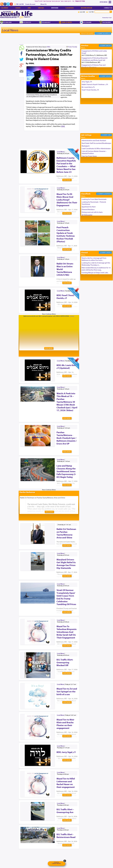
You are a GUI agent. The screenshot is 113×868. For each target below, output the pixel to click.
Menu (106, 2)
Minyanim (55, 8)
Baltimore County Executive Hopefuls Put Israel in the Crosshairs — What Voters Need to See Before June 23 (66, 165)
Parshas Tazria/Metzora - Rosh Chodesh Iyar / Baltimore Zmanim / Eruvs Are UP (67, 438)
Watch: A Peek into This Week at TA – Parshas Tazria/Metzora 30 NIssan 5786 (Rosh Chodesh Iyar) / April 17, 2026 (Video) (67, 402)
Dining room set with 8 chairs (92, 212)
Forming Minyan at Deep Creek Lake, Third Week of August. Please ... (95, 274)
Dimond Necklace (88, 209)
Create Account (30, 4)
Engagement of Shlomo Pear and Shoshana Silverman (94, 66)
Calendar (4, 8)
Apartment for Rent (89, 207)
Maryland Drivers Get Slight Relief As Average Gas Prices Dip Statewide (66, 564)
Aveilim (108, 76)
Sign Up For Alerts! (87, 33)
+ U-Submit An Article (103, 33)
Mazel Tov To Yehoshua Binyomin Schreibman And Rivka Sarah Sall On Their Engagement (67, 632)
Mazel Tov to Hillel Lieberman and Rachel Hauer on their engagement (66, 783)
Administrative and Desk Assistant (94, 140)
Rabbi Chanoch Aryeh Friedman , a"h (95, 84)
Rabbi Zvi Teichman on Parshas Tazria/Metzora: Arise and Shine (66, 533)
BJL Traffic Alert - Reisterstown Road (66, 836)
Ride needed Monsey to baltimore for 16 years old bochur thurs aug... (96, 269)
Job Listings (86, 135)
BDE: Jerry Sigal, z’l (66, 752)
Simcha (108, 45)
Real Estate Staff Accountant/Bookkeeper (96, 143)
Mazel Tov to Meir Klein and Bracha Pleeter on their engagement (65, 724)
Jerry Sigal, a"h (87, 82)
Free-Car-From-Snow (89, 156)
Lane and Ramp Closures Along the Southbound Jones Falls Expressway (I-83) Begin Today (66, 471)
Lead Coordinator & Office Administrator (96, 148)
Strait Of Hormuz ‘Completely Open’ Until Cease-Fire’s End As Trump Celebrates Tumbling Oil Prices (66, 597)
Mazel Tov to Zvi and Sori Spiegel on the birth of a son (67, 691)
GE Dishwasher (87, 215)
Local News (10, 30)
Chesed (18, 8)
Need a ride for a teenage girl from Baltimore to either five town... (94, 259)
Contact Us (108, 8)
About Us (44, 4)
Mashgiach (86, 146)
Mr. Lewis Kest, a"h (88, 87)
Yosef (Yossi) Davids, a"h (90, 90)
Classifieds (70, 8)
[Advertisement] (58, 136)
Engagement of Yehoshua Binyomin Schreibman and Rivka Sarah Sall (95, 59)
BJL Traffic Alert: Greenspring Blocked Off (65, 662)
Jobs (29, 8)
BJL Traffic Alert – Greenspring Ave (65, 811)
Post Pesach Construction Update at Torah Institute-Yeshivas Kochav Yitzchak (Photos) (66, 234)
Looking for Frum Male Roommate (94, 199)
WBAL (49, 47)
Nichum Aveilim (87, 8)
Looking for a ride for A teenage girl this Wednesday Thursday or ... (96, 264)
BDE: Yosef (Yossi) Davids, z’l (65, 297)
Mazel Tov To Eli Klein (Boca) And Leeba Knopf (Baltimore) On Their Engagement (67, 200)
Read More (67, 180)
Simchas (41, 8)
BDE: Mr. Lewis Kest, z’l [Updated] (67, 367)
